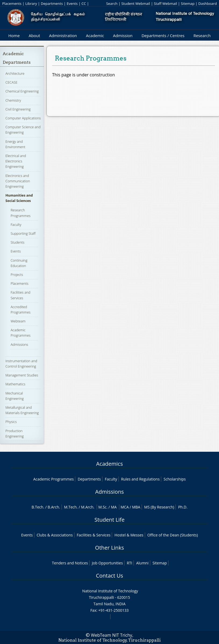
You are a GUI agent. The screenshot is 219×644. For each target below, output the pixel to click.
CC (84, 3)
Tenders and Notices (70, 563)
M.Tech (70, 507)
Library (31, 3)
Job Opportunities (107, 563)
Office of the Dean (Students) (173, 535)
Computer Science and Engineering (23, 130)
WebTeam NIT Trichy (112, 635)
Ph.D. (183, 507)
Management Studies (22, 375)
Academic (95, 35)
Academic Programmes (20, 333)
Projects (17, 275)
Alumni (142, 563)
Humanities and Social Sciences (19, 198)
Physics (11, 422)
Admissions (19, 344)
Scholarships (175, 479)
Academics (109, 464)
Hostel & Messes (129, 535)
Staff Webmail (165, 3)
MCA (125, 507)
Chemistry (13, 100)
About (34, 35)
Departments (52, 3)
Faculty (16, 225)
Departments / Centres (163, 35)
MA (114, 507)
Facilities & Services (94, 535)
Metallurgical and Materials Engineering (22, 410)
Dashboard (208, 3)
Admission (123, 35)
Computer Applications (23, 118)
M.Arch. (88, 507)
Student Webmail (136, 3)
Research (202, 35)
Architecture (15, 73)
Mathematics (15, 384)
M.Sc (103, 507)
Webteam (18, 321)
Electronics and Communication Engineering (18, 181)
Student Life (110, 520)
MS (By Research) (159, 507)
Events (72, 3)
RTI (130, 563)
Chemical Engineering (22, 91)
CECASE (11, 82)
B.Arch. (54, 507)
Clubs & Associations (55, 535)
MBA (136, 507)
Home (14, 35)
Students (17, 242)
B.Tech (38, 507)
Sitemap (188, 3)
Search (112, 3)
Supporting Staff (23, 233)
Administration (63, 35)
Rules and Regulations (140, 479)
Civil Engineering (18, 109)
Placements (12, 3)
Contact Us (109, 576)
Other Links (109, 548)
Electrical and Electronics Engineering (16, 161)
